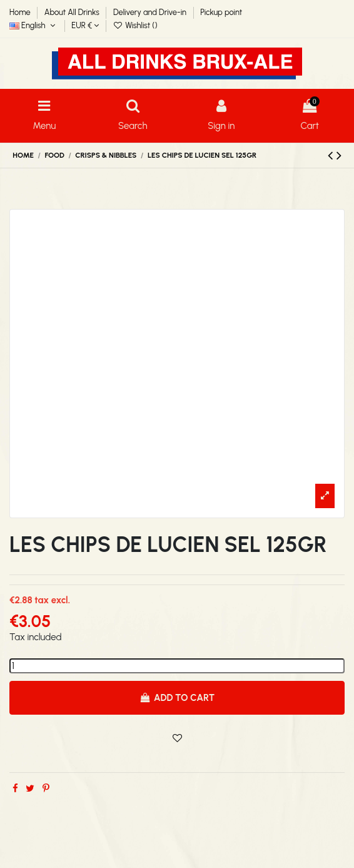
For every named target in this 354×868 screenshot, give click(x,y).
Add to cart (177, 698)
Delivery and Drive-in (151, 12)
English (33, 25)
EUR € (85, 25)
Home (21, 12)
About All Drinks (73, 12)
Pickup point (221, 12)
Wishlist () (135, 25)
